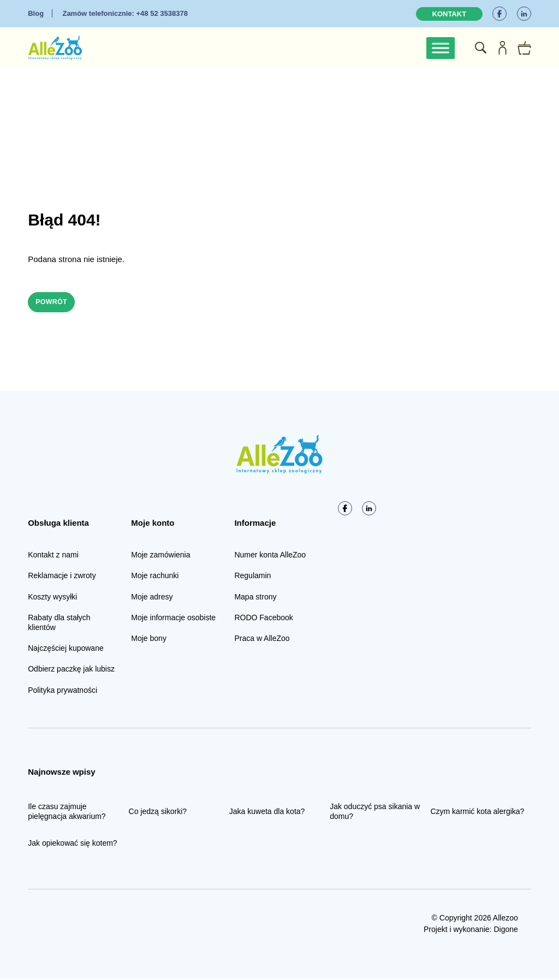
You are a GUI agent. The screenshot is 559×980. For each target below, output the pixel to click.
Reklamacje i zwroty (62, 577)
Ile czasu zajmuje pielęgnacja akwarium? (67, 812)
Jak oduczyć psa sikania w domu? (375, 812)
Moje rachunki (155, 577)
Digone (506, 930)
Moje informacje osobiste (173, 619)
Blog (36, 13)
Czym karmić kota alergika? (477, 812)
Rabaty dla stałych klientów (59, 623)
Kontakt (450, 14)
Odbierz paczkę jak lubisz (71, 670)
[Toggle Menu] (441, 48)
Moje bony (149, 639)
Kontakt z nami (53, 556)
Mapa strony (255, 598)
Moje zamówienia (160, 556)
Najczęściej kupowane (66, 649)
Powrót (55, 302)
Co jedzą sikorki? (158, 812)
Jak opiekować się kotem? (72, 844)
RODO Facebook (263, 619)
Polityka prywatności (63, 691)
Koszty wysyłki (52, 598)
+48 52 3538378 (125, 13)
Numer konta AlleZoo (270, 556)
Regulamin (252, 577)
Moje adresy (152, 598)
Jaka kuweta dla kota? (267, 812)
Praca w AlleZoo (262, 639)
